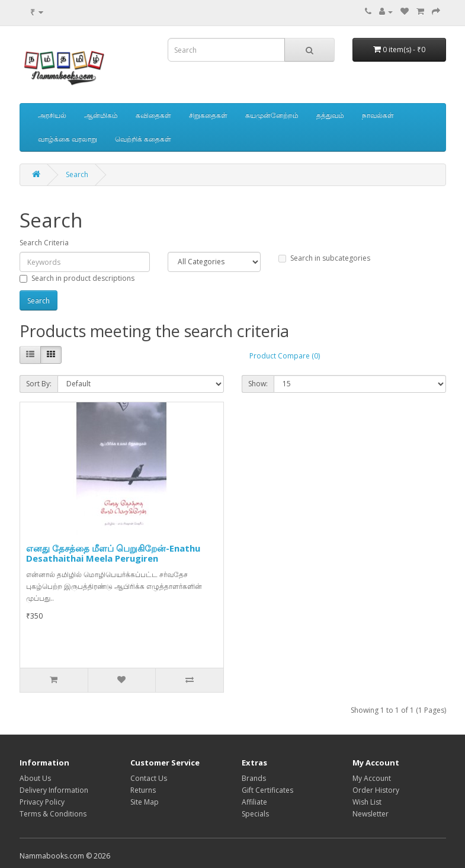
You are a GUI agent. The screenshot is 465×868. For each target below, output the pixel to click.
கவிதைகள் (153, 115)
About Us (35, 778)
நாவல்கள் (378, 115)
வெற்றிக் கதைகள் (143, 139)
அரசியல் (52, 115)
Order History (376, 790)
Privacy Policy (42, 802)
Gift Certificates (267, 790)
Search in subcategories (324, 258)
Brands (254, 778)
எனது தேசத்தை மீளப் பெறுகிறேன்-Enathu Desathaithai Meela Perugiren (113, 553)
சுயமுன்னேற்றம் (272, 115)
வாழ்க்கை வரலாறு (68, 139)
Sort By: (39, 384)
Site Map (145, 802)
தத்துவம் (330, 115)
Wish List (367, 802)
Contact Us (149, 778)
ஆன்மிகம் (101, 115)
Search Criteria (44, 243)
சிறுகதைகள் (208, 115)
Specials (255, 814)
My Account (372, 778)
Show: (258, 384)
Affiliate (254, 802)
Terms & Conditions (53, 814)
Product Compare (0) (285, 356)
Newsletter (371, 814)
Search (77, 174)
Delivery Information (54, 790)
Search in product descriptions (77, 278)
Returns (143, 790)
